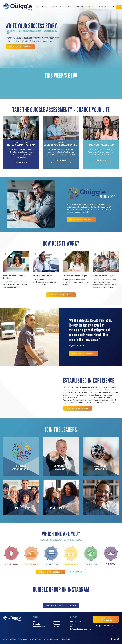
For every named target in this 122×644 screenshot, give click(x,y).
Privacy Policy (66, 639)
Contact (104, 7)
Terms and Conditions (51, 639)
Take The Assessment (20, 47)
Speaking (57, 622)
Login (112, 7)
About (36, 7)
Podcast (80, 7)
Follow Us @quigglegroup (61, 606)
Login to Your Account (106, 626)
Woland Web (37, 639)
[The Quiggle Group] (18, 7)
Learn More (21, 163)
